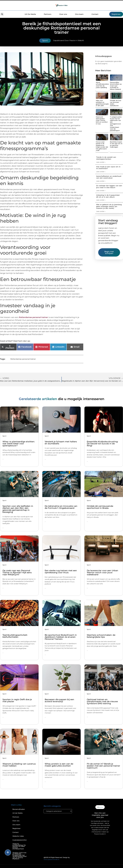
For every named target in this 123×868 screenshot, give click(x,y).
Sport (45, 40)
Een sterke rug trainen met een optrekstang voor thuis (61, 572)
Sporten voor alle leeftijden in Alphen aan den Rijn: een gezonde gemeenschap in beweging (18, 509)
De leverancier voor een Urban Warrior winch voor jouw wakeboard (102, 573)
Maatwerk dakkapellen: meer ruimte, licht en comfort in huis (102, 120)
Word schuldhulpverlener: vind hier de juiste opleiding (103, 85)
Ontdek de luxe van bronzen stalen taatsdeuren (116, 103)
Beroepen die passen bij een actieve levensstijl (59, 700)
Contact (95, 14)
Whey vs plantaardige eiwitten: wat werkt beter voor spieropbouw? (19, 444)
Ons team (79, 14)
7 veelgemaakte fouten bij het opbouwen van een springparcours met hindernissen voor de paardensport (116, 124)
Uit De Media (30, 14)
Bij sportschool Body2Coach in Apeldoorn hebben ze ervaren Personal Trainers (61, 637)
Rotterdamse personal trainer (34, 317)
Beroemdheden (19, 809)
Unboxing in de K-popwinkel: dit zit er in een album (108, 196)
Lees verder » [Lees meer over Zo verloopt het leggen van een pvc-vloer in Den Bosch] (101, 191)
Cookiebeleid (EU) (19, 840)
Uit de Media (17, 813)
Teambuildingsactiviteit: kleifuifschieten (15, 636)
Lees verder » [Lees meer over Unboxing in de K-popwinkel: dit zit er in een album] (101, 200)
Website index (18, 836)
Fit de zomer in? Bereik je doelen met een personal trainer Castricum (103, 766)
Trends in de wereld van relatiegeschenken (106, 158)
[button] (2, 14)
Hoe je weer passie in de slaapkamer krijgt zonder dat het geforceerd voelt (102, 146)
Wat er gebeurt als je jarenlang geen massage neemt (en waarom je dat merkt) (109, 206)
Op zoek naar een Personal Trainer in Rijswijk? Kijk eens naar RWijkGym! (17, 573)
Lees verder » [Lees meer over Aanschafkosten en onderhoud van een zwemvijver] (101, 181)
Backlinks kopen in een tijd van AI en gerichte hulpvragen (116, 144)
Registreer (16, 828)
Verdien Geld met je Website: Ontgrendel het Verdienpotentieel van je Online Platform (20, 856)
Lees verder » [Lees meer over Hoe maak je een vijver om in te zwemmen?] (101, 172)
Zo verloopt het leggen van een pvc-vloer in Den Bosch (109, 187)
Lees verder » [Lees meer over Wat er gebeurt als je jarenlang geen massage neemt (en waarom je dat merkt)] (101, 211)
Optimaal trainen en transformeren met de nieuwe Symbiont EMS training (102, 701)
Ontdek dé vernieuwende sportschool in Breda (100, 507)
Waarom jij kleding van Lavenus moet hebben (19, 765)
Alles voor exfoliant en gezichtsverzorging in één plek (103, 103)
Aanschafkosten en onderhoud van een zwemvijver (109, 177)
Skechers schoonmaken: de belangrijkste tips (101, 636)
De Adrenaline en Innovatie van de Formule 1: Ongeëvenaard (61, 507)
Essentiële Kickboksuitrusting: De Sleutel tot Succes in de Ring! (102, 444)
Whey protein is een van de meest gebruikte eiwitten (59, 765)
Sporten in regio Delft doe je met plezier (17, 700)
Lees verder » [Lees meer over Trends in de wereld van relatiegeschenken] (101, 162)
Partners (48, 14)
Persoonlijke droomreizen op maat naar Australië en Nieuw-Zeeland (116, 86)
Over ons (63, 14)
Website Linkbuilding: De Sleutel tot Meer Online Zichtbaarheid (19, 846)
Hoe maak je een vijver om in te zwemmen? (108, 168)
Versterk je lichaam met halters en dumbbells (61, 443)
